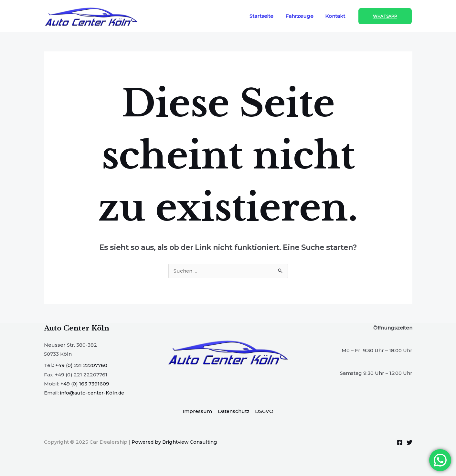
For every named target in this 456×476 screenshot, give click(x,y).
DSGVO (264, 411)
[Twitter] (409, 442)
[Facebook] (400, 442)
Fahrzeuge (303, 16)
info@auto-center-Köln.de (93, 393)
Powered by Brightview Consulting (175, 442)
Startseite (267, 16)
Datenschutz (234, 411)
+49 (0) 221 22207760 (82, 366)
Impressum (198, 411)
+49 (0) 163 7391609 (85, 384)
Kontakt (336, 16)
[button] (385, 16)
